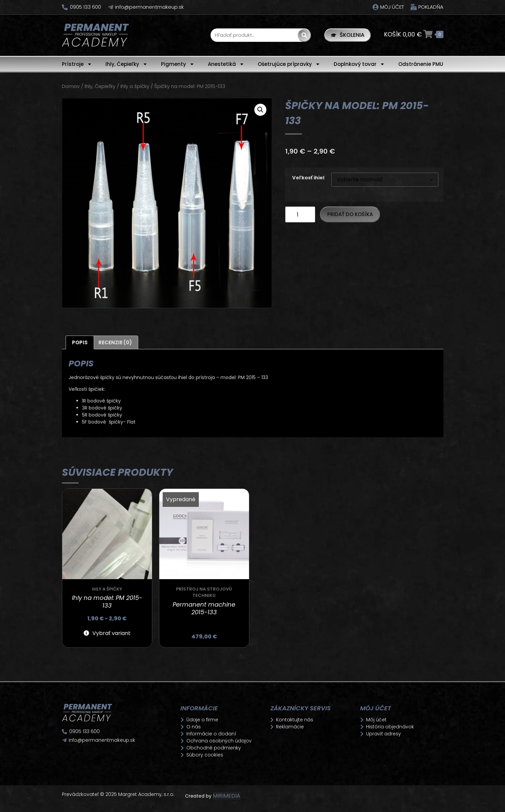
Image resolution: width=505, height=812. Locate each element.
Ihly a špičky (135, 86)
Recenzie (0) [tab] (115, 342)
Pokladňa (431, 7)
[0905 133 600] (65, 7)
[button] (260, 110)
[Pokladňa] (414, 7)
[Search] (302, 35)
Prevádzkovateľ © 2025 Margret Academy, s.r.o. (119, 794)
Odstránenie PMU (421, 64)
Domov (71, 86)
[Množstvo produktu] (300, 214)
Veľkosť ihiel (308, 178)
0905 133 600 (86, 7)
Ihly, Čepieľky (127, 64)
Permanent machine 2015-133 (204, 608)
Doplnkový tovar (359, 64)
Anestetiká (226, 64)
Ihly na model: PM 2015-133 (107, 602)
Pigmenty (178, 64)
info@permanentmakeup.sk (150, 7)
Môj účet (392, 7)
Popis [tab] (80, 342)
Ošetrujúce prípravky (289, 64)
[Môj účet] (375, 7)
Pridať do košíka (350, 214)
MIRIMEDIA (227, 796)
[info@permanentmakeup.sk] (111, 7)
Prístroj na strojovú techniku (204, 592)
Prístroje (77, 64)
